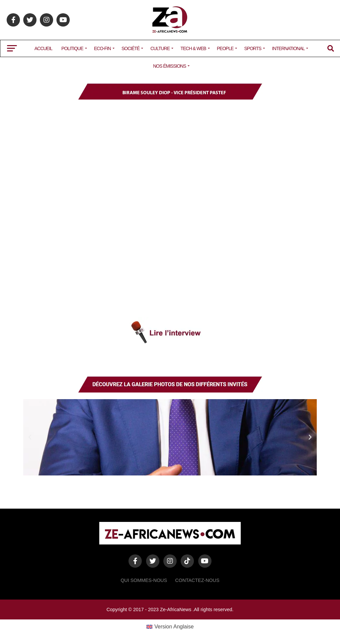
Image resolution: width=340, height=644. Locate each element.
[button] (30, 437)
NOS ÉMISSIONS (170, 66)
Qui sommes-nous (144, 580)
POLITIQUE (72, 48)
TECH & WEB (193, 48)
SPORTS (253, 48)
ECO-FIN (102, 48)
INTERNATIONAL (288, 48)
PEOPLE (225, 48)
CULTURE (160, 48)
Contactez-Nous (197, 580)
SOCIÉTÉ (130, 48)
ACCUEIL (43, 48)
